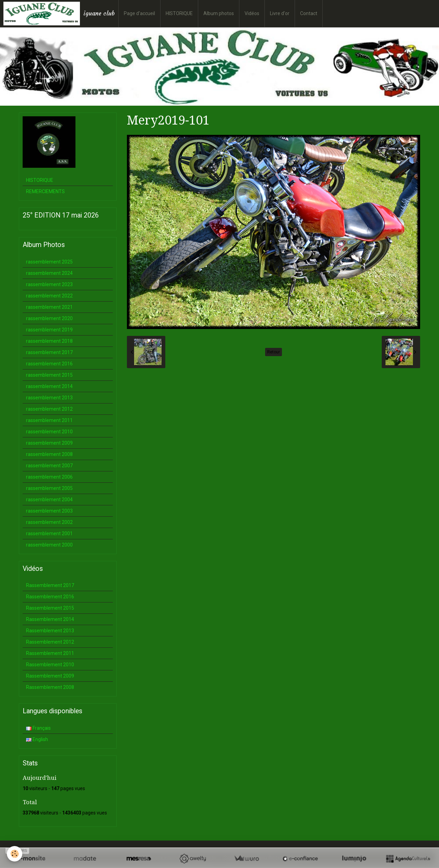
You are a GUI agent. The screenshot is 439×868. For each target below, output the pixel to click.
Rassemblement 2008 (50, 687)
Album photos (219, 13)
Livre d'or (280, 13)
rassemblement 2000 (49, 545)
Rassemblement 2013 (50, 631)
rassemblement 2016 (49, 364)
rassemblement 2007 (49, 466)
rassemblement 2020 (49, 318)
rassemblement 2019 (49, 330)
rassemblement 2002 (49, 522)
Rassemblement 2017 (50, 585)
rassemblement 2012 (49, 409)
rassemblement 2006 (49, 477)
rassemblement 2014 (49, 386)
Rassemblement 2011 (50, 653)
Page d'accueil (139, 13)
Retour (274, 352)
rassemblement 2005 (49, 488)
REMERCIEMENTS (45, 191)
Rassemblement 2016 (50, 597)
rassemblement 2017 (49, 352)
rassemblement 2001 (49, 533)
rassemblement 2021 (49, 307)
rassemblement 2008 (49, 454)
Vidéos (252, 13)
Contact (309, 13)
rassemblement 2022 (49, 296)
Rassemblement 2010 (50, 665)
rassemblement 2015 (49, 375)
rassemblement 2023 (49, 284)
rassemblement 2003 (49, 511)
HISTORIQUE (179, 13)
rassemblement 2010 (49, 432)
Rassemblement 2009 (50, 676)
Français (38, 728)
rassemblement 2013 (49, 398)
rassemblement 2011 (49, 420)
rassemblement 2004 (49, 500)
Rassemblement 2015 (50, 608)
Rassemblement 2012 (50, 642)
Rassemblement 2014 (50, 619)
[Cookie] (15, 854)
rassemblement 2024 (49, 273)
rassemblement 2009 (49, 443)
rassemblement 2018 (49, 341)
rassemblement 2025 (49, 262)
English (37, 739)
